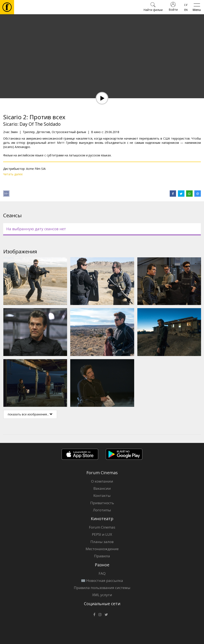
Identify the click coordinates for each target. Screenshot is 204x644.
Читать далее (13, 174)
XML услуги (102, 595)
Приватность (102, 503)
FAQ (102, 573)
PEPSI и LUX (102, 534)
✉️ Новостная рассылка (102, 581)
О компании (102, 481)
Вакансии (102, 488)
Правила (102, 556)
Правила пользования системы (102, 588)
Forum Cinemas (102, 527)
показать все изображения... (30, 414)
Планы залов (102, 542)
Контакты (102, 495)
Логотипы (102, 510)
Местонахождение (102, 549)
